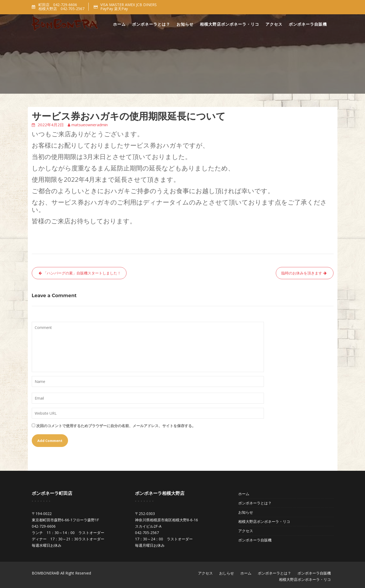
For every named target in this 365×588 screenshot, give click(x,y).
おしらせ (227, 573)
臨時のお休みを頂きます (302, 273)
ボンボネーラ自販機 (308, 24)
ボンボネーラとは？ (151, 24)
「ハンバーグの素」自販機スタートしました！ (82, 273)
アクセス (274, 24)
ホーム (119, 24)
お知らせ (185, 24)
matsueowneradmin (90, 125)
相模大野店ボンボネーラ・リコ (229, 24)
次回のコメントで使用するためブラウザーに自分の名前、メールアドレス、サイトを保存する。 (116, 426)
